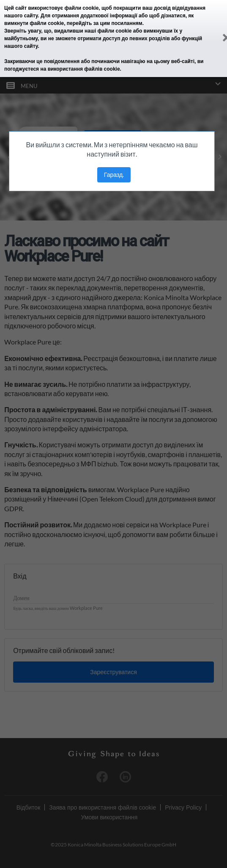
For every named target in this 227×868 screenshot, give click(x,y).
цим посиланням (121, 23)
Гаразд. (114, 175)
